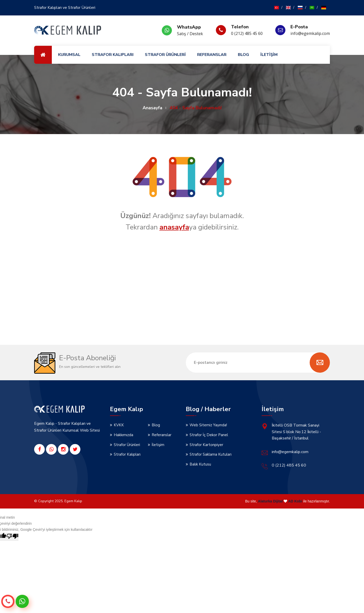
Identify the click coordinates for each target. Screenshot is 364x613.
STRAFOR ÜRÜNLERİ (165, 55)
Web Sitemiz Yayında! (208, 425)
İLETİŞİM (269, 55)
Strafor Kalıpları (127, 454)
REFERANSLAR (212, 55)
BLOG (243, 55)
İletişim (158, 445)
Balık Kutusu (200, 464)
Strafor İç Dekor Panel (209, 435)
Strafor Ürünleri (127, 445)
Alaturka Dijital (270, 501)
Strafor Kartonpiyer (206, 445)
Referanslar (162, 435)
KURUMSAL (69, 55)
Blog (156, 425)
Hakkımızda (123, 435)
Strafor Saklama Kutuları (211, 454)
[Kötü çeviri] (12, 537)
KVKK (119, 425)
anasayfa (174, 227)
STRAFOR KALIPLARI (113, 55)
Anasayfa (152, 108)
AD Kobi (295, 501)
